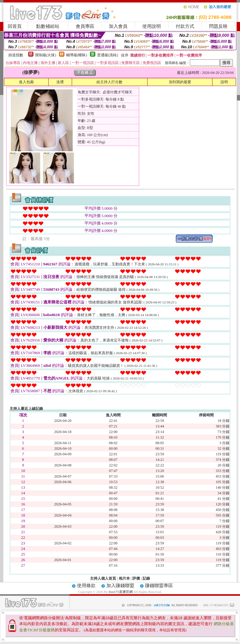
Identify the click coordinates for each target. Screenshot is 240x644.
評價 (136, 578)
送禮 (60, 82)
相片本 (124, 578)
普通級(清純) (108, 55)
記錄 (146, 578)
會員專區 (85, 26)
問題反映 (218, 26)
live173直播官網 (121, 592)
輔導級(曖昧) (77, 55)
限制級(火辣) (46, 55)
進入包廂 (26, 82)
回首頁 (15, 26)
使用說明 (152, 26)
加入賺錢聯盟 (120, 586)
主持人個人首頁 (103, 578)
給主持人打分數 (109, 82)
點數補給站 (48, 26)
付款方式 (185, 26)
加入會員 (118, 26)
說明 (224, 82)
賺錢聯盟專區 (159, 586)
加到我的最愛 (180, 82)
